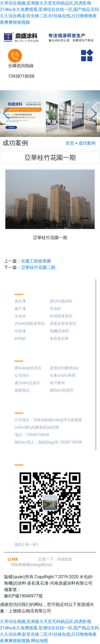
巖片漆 (20, 309)
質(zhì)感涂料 (61, 301)
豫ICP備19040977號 (23, 596)
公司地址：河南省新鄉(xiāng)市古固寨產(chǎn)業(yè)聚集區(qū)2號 (48, 424)
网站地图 (39, 641)
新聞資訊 (22, 390)
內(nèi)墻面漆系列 (30, 323)
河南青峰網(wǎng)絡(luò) (31, 565)
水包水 (20, 316)
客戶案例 (57, 383)
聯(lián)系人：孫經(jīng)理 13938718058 (48, 442)
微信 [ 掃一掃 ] (26, 544)
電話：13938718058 (32, 435)
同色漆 (20, 331)
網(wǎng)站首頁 (28, 368)
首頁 (70, 143)
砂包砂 (20, 338)
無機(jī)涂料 (59, 331)
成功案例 (87, 143)
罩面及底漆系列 (63, 323)
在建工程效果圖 (36, 261)
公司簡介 (22, 375)
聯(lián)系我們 (62, 390)
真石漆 (20, 301)
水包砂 (55, 309)
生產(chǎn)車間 (63, 375)
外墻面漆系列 (61, 316)
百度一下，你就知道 (55, 559)
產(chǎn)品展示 (27, 383)
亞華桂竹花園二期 (38, 267)
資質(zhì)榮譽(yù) (64, 368)
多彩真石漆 (59, 338)
